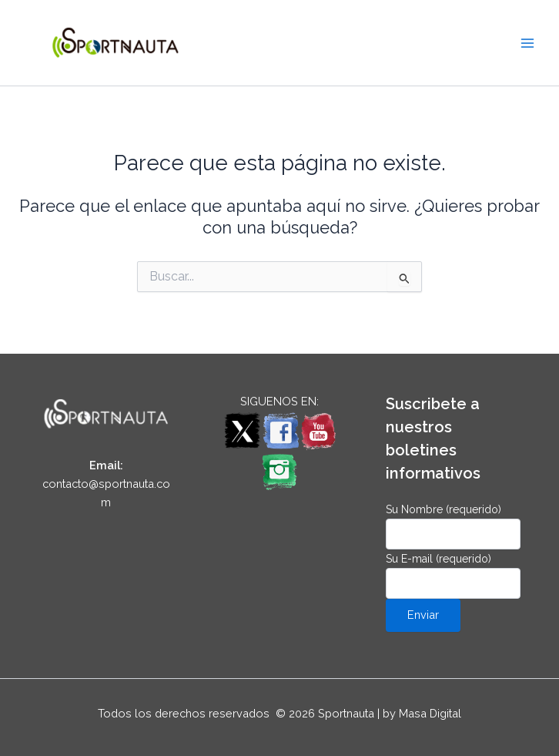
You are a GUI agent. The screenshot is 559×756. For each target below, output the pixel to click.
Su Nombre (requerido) (453, 526)
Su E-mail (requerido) (453, 576)
